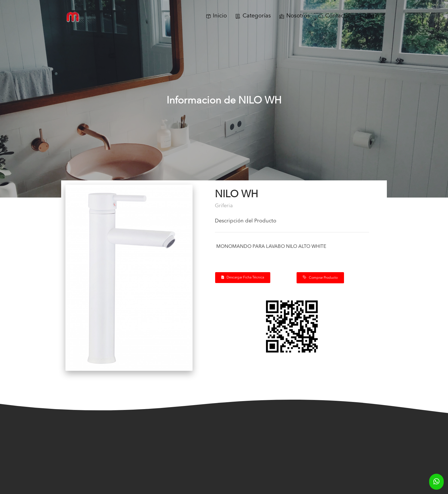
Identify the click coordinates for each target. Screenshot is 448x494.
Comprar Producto (320, 278)
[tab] (292, 223)
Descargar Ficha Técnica (243, 277)
